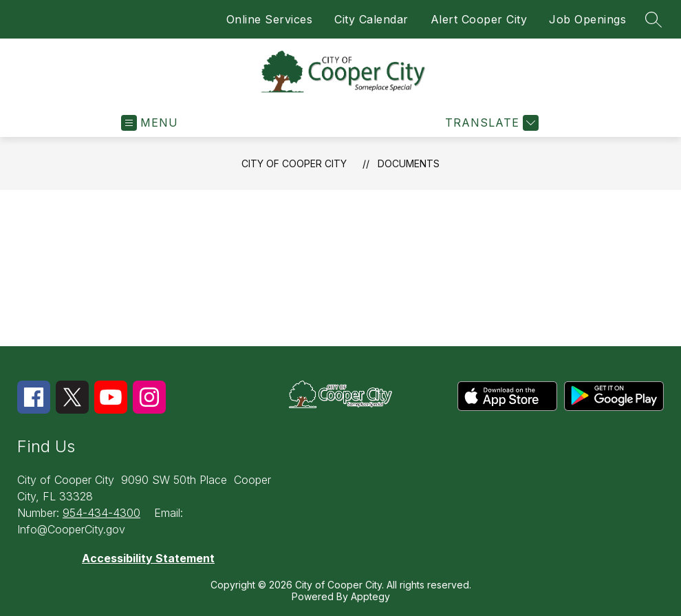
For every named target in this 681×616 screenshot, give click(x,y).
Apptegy (370, 596)
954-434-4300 (101, 513)
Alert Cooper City (479, 19)
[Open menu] (150, 123)
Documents (409, 163)
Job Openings (587, 19)
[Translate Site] (490, 123)
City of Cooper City (294, 163)
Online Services (270, 19)
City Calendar (371, 19)
